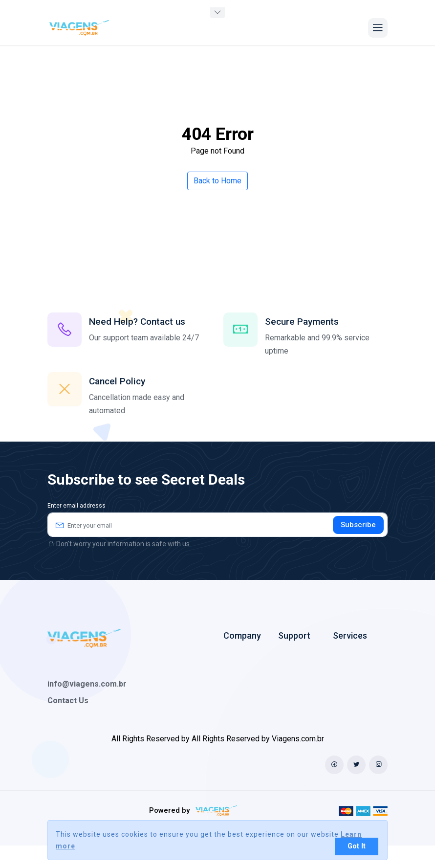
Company (242, 635)
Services (350, 635)
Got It (357, 846)
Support (294, 635)
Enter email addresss (76, 506)
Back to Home (217, 181)
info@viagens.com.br (87, 684)
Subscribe (358, 525)
